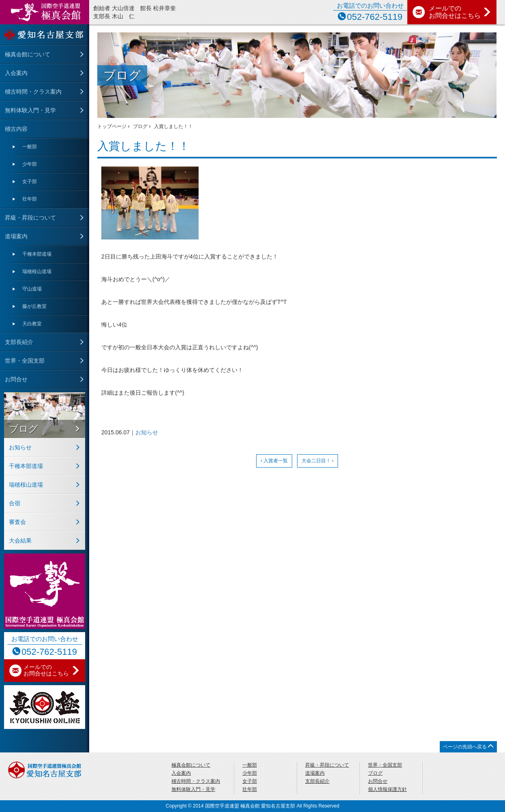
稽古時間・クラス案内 (33, 92)
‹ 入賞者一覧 (274, 461)
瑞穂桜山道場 (37, 271)
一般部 (30, 147)
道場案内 (16, 236)
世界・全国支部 (25, 361)
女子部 (30, 182)
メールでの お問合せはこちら (460, 12)
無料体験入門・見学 (30, 110)
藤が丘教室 (34, 306)
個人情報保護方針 (387, 789)
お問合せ (16, 379)
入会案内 (16, 73)
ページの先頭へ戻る (468, 747)
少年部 (30, 164)
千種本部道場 (37, 254)
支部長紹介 (19, 342)
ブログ (24, 429)
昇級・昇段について (30, 218)
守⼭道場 (32, 289)
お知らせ (147, 432)
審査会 (17, 522)
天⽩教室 (32, 324)
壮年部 (30, 199)
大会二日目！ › (318, 461)
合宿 (15, 503)
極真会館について (28, 54)
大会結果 (20, 541)
